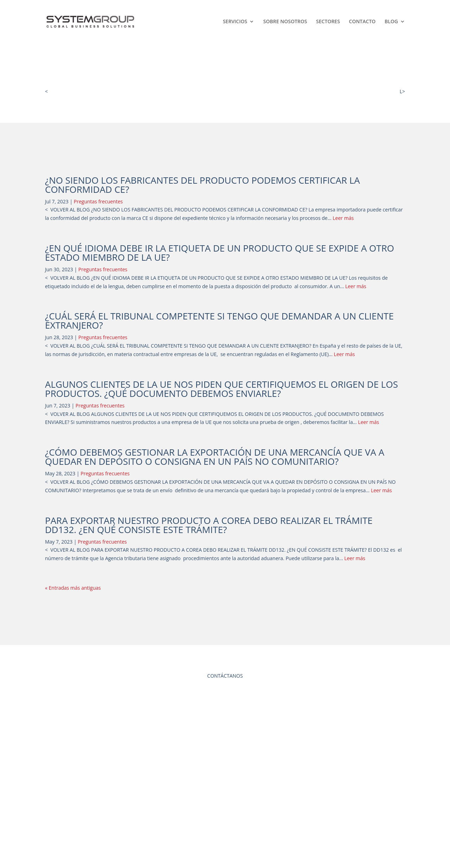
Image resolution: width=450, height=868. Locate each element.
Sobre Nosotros (285, 22)
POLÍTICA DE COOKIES (225, 832)
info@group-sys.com (81, 818)
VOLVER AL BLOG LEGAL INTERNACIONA (354, 91)
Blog (391, 22)
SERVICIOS (235, 22)
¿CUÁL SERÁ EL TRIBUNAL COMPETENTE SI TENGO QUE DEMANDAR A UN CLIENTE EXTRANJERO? (219, 321)
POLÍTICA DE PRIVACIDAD (225, 819)
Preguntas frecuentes (98, 201)
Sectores (328, 22)
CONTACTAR (225, 717)
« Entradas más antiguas (73, 588)
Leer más (343, 218)
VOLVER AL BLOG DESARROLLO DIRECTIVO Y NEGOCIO (113, 91)
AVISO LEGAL (225, 805)
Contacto (362, 22)
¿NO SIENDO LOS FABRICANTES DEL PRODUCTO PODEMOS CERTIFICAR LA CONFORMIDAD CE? (202, 185)
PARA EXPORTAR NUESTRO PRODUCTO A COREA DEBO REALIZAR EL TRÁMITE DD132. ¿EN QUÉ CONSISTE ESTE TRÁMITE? (209, 525)
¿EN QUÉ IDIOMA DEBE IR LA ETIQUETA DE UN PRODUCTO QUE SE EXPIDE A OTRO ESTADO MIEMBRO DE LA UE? (220, 253)
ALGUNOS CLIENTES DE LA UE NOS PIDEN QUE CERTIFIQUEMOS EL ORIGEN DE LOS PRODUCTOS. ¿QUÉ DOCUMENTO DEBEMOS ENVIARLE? (221, 389)
